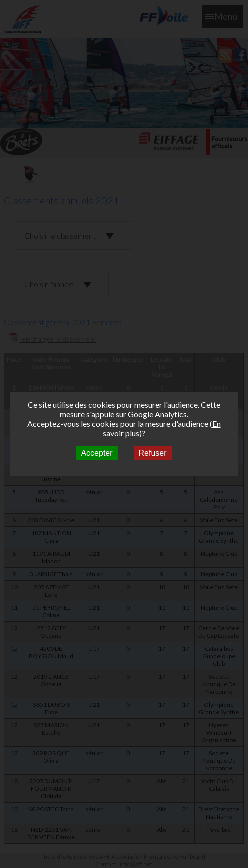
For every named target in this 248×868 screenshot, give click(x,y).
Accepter (97, 453)
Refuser (153, 453)
